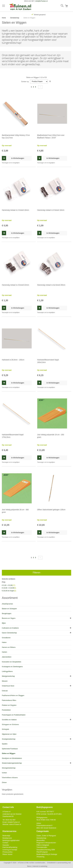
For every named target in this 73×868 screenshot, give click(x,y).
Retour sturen (8, 854)
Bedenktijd (6, 836)
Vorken (4, 773)
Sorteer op (25, 81)
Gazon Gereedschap (9, 633)
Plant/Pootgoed (42, 852)
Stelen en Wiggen (9, 753)
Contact (5, 843)
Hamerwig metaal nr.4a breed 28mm (51, 285)
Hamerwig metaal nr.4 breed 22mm (15, 285)
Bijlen (4, 623)
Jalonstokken (7, 657)
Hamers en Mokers (9, 647)
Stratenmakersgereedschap (12, 763)
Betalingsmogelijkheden (11, 840)
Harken (4, 652)
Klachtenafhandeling (10, 847)
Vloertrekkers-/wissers (10, 778)
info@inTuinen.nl (42, 1)
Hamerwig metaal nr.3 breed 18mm (51, 210)
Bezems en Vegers (9, 618)
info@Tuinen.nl (13, 822)
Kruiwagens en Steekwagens (12, 667)
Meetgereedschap (8, 676)
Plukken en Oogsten (9, 705)
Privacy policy (8, 852)
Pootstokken (6, 710)
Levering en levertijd (10, 850)
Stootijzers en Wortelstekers (12, 758)
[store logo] (20, 7)
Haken (4, 642)
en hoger (9, 591)
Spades (5, 744)
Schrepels (5, 729)
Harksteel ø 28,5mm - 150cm (13, 360)
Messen (5, 681)
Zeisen (4, 782)
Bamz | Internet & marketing (37, 866)
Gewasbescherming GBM (46, 850)
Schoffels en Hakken (9, 720)
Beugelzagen (7, 613)
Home (4, 18)
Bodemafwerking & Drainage (47, 854)
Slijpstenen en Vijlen (9, 734)
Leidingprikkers (7, 671)
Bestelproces (7, 838)
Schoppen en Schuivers (10, 724)
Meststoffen (41, 840)
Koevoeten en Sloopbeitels (11, 662)
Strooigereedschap (9, 768)
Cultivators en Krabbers (10, 628)
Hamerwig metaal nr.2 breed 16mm (15, 210)
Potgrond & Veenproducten (46, 843)
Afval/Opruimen (7, 604)
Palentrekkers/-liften (9, 700)
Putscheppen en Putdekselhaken (14, 715)
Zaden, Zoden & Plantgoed (46, 836)
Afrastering (40, 857)
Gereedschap (15, 18)
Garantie (6, 845)
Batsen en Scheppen (9, 609)
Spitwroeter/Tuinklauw (10, 749)
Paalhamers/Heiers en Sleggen (13, 695)
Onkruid (5, 691)
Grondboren (6, 638)
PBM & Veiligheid (43, 845)
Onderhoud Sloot (8, 686)
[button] (11, 163)
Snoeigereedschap (9, 739)
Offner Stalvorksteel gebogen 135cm (51, 510)
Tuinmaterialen (42, 847)
